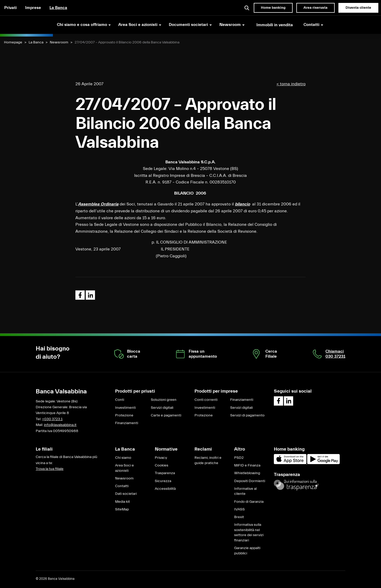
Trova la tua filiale (50, 469)
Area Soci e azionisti (124, 468)
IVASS (239, 509)
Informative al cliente (245, 491)
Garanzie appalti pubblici (247, 551)
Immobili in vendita (275, 25)
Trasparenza (165, 473)
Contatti (122, 486)
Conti (120, 400)
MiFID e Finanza (247, 465)
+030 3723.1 (52, 419)
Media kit (123, 502)
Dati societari (126, 494)
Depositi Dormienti (250, 481)
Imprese (33, 8)
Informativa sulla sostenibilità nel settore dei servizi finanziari (249, 533)
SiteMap (122, 509)
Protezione (124, 415)
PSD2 (239, 458)
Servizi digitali (162, 408)
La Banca (58, 8)
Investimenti (125, 408)
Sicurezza (163, 481)
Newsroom (59, 42)
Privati (10, 8)
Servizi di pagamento (247, 415)
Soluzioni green (164, 400)
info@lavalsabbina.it (60, 425)
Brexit (239, 517)
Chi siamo (123, 458)
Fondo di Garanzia (249, 502)
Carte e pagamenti (166, 415)
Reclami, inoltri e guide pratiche (208, 460)
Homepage (13, 42)
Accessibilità (165, 489)
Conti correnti (206, 400)
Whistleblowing (247, 473)
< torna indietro (291, 84)
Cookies (162, 465)
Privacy (161, 458)
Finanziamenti (127, 423)
